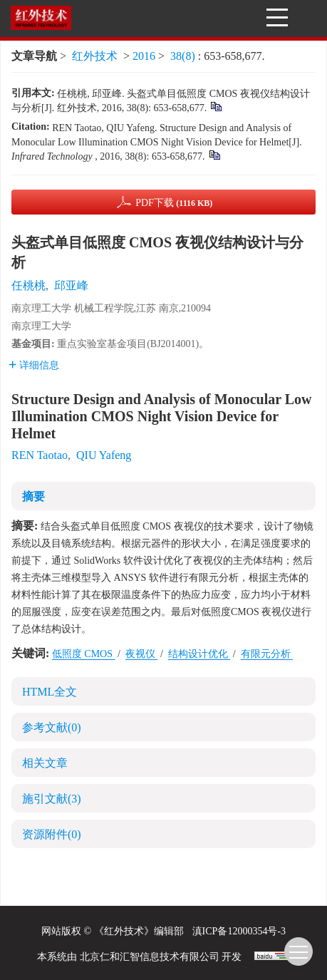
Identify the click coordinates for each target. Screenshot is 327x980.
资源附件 (52, 834)
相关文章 (45, 763)
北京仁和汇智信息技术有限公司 (150, 957)
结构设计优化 (199, 654)
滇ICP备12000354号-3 (239, 931)
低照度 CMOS (84, 654)
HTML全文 (50, 692)
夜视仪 (142, 654)
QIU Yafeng (104, 455)
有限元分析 (267, 654)
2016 (144, 56)
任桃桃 (28, 285)
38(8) (184, 56)
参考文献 (52, 727)
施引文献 (52, 799)
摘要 (33, 496)
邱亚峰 (71, 285)
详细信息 (34, 365)
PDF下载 (174, 203)
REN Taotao (40, 455)
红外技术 (95, 56)
